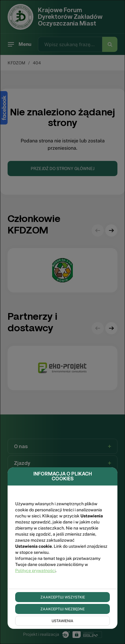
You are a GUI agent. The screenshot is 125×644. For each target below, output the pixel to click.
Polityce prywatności (35, 571)
